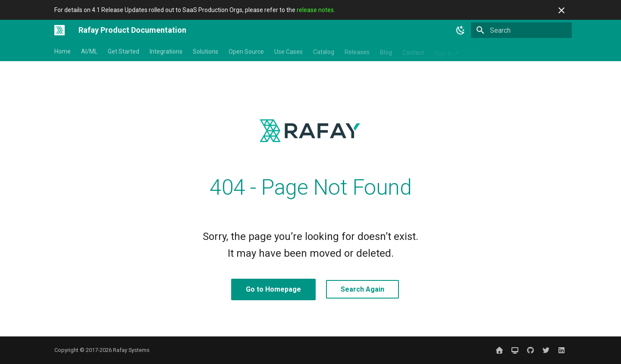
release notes (315, 10)
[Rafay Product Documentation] (60, 30)
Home (63, 51)
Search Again (362, 289)
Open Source (246, 51)
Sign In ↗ (447, 51)
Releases (357, 51)
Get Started (124, 51)
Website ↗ (483, 51)
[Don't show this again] (561, 10)
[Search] (521, 30)
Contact (413, 51)
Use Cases (289, 51)
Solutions (205, 51)
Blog (386, 51)
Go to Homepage (273, 289)
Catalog (324, 51)
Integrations (166, 51)
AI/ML (89, 51)
